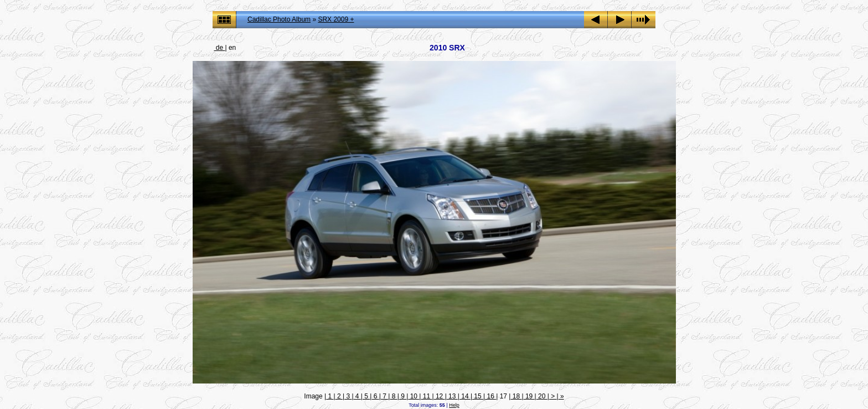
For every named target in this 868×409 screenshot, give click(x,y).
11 (426, 396)
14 (465, 396)
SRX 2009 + (336, 19)
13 (452, 396)
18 (516, 396)
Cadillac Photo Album (279, 19)
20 (542, 396)
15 (478, 396)
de (219, 48)
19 (529, 396)
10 (414, 396)
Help (454, 405)
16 (490, 396)
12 (440, 396)
